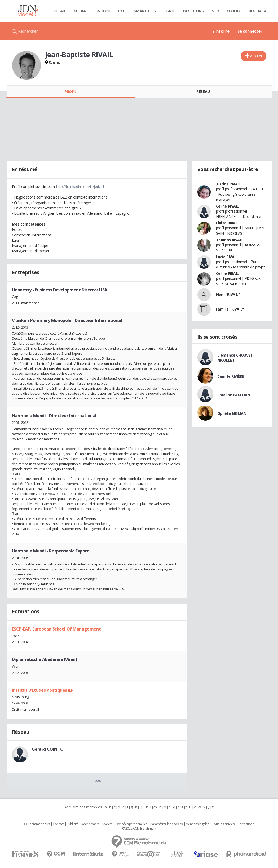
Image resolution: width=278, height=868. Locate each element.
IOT (121, 11)
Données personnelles (131, 824)
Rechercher (28, 31)
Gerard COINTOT (49, 749)
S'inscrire (221, 31)
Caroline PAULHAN (234, 395)
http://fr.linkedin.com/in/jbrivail (80, 186)
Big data (258, 11)
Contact (58, 824)
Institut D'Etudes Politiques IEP (43, 690)
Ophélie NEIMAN (232, 413)
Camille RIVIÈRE (231, 376)
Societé (107, 824)
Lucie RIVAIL (227, 257)
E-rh (170, 11)
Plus (97, 781)
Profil (70, 91)
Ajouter (256, 56)
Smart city (145, 11)
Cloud (233, 11)
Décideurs (193, 11)
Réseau (203, 91)
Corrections (246, 824)
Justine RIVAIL (228, 184)
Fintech (102, 11)
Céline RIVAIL (228, 206)
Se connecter (250, 31)
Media (80, 11)
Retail (59, 11)
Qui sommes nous (37, 824)
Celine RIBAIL (228, 273)
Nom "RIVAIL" (228, 294)
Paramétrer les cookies (166, 824)
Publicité (73, 824)
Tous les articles (223, 824)
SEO (216, 11)
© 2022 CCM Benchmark (139, 829)
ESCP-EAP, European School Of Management (56, 629)
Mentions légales (197, 824)
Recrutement (90, 824)
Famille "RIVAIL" (230, 309)
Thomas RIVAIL (230, 240)
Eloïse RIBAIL (227, 223)
